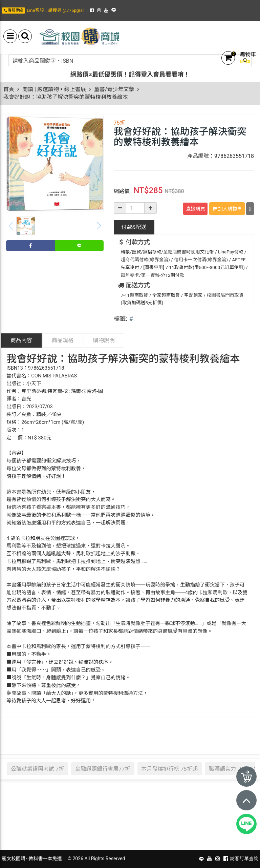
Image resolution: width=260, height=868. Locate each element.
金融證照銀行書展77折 (103, 769)
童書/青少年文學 (114, 89)
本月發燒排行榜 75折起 (170, 769)
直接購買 (195, 209)
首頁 (9, 89)
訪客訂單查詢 (244, 859)
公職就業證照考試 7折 (37, 769)
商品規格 (63, 340)
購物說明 (104, 340)
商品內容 (21, 340)
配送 (134, 227)
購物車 (248, 54)
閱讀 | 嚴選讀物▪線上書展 (54, 89)
